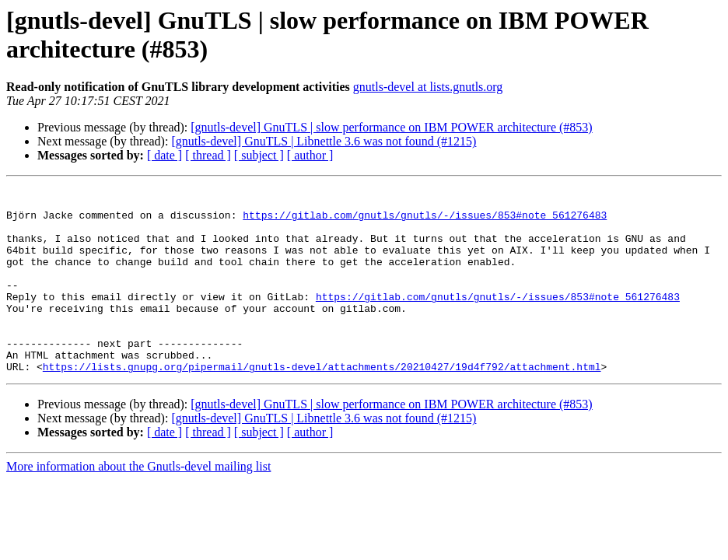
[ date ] (164, 155)
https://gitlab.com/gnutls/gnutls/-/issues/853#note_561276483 (425, 222)
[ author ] (310, 155)
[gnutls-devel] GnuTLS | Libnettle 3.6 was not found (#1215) (324, 141)
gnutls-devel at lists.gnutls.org (428, 87)
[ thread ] (208, 155)
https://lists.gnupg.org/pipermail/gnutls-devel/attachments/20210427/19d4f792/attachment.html (322, 404)
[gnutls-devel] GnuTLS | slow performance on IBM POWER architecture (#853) (391, 127)
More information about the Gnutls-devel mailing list (138, 504)
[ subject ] (259, 155)
